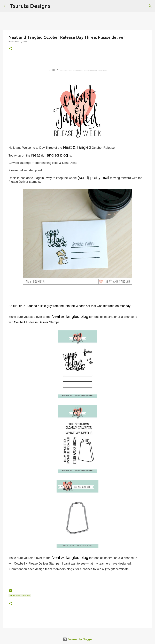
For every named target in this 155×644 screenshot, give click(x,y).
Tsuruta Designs (30, 6)
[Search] (55, 6)
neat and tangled (20, 595)
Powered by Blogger (77, 639)
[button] (11, 49)
